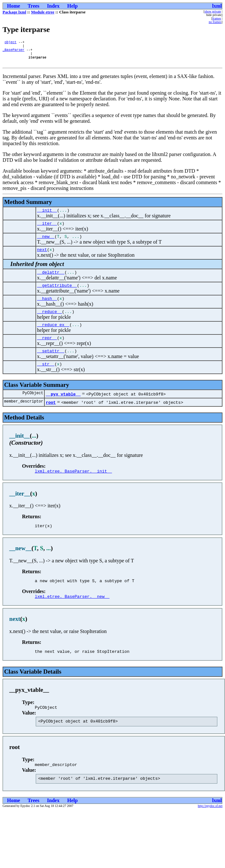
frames (217, 18)
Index (53, 6)
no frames (215, 22)
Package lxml (14, 12)
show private (213, 11)
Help (72, 6)
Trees (34, 6)
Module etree (43, 12)
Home (14, 6)
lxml (217, 6)
